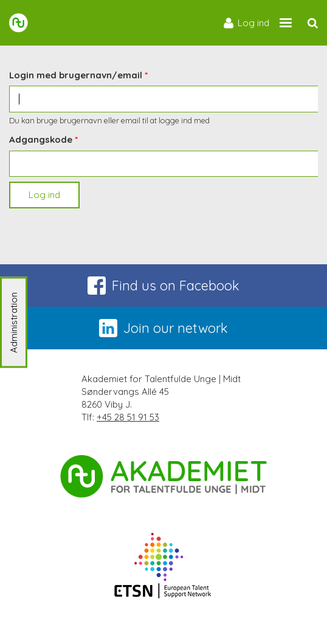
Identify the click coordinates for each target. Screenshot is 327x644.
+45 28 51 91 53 (128, 417)
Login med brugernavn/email (76, 75)
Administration (14, 322)
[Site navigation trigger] (286, 23)
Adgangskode (41, 139)
